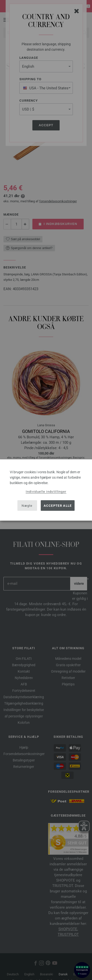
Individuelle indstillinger (46, 492)
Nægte (27, 505)
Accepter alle (58, 505)
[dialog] (46, 490)
